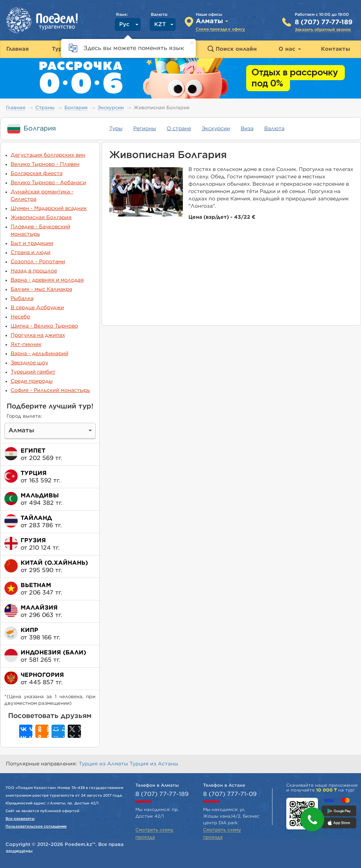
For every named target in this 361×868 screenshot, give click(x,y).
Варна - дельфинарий (40, 354)
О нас (290, 49)
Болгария (76, 108)
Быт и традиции (32, 243)
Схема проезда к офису (220, 29)
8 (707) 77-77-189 (324, 22)
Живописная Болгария (41, 218)
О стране (179, 129)
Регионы (145, 129)
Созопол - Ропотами (38, 262)
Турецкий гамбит (33, 372)
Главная (16, 108)
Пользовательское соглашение (36, 826)
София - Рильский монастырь (50, 390)
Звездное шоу (29, 363)
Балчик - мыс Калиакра (41, 289)
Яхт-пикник (26, 344)
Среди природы (32, 381)
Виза (247, 129)
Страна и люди (31, 253)
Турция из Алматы (104, 764)
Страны (45, 108)
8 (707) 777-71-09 (230, 794)
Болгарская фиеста (37, 174)
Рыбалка (22, 299)
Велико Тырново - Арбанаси (48, 183)
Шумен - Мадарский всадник (49, 208)
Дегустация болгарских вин (48, 155)
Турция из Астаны (154, 764)
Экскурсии (111, 108)
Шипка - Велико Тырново (44, 326)
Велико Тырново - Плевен (45, 164)
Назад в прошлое (34, 271)
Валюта (274, 129)
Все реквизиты (20, 819)
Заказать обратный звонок (323, 30)
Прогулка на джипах (38, 335)
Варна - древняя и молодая (47, 280)
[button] (312, 819)
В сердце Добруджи (37, 308)
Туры (116, 129)
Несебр (20, 317)
